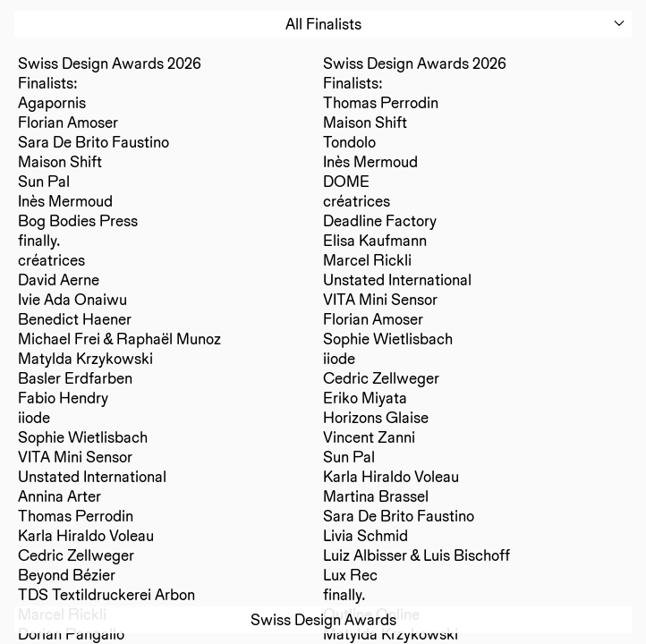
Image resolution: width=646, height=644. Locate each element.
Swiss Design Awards (323, 619)
